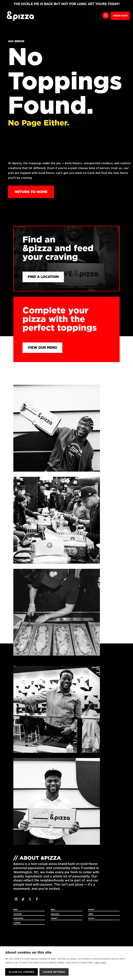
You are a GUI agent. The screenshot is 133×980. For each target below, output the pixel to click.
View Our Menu (43, 348)
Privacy (91, 910)
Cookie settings (54, 972)
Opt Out (91, 919)
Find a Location (44, 277)
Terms (91, 915)
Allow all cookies (21, 972)
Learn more (100, 963)
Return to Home (31, 192)
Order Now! (120, 16)
